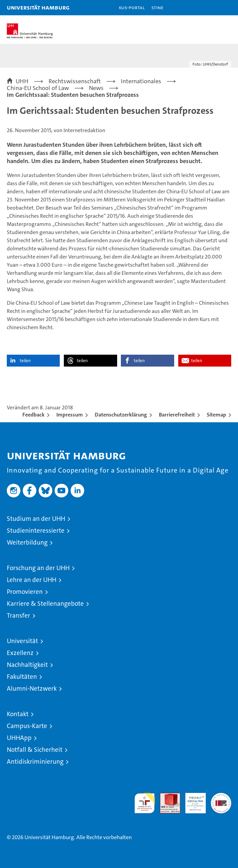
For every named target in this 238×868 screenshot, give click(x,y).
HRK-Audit (192, 800)
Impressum (70, 415)
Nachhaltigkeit (27, 665)
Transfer (19, 615)
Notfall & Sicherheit (35, 750)
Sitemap (216, 415)
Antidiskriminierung (35, 761)
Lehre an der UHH (32, 580)
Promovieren (25, 592)
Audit (166, 796)
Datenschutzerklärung (121, 415)
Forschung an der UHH (38, 568)
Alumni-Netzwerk (32, 688)
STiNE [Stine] (157, 7)
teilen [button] (25, 361)
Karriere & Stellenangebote (45, 604)
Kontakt (18, 714)
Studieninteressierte (36, 530)
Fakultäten (22, 677)
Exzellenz (20, 653)
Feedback (33, 415)
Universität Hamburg (38, 7)
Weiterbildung (27, 542)
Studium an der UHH (36, 519)
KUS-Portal (132, 7)
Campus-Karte (27, 726)
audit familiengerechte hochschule (145, 803)
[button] (212, 8)
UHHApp (19, 738)
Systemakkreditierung (221, 796)
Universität (22, 641)
